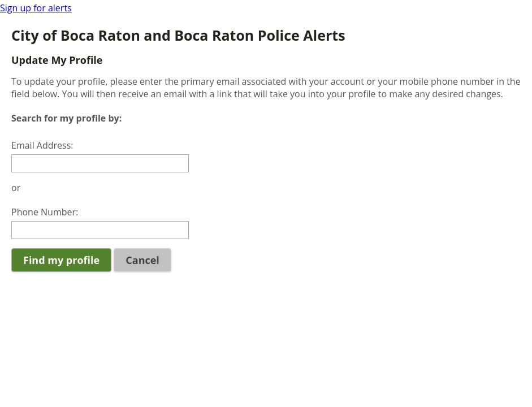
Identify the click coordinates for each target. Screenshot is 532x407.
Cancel (142, 260)
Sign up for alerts (36, 8)
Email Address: (42, 145)
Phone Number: (45, 212)
